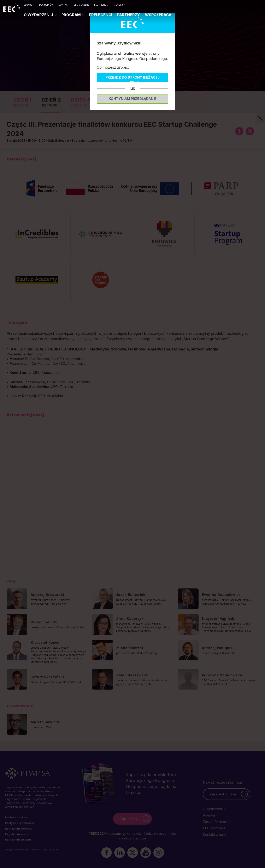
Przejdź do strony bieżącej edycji (133, 79)
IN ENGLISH (119, 5)
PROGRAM (72, 15)
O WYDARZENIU (39, 15)
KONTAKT (64, 5)
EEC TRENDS (101, 5)
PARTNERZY (129, 15)
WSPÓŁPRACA (158, 15)
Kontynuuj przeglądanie (132, 99)
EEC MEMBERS (82, 5)
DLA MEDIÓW (46, 5)
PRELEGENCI (101, 15)
